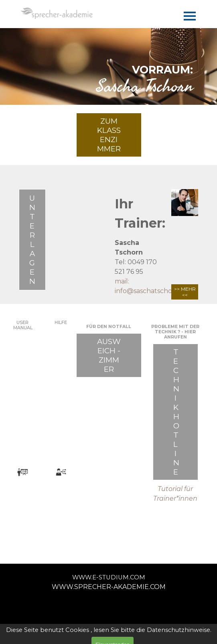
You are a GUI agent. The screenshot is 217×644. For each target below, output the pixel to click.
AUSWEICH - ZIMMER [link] (109, 355)
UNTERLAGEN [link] (32, 240)
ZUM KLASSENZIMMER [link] (109, 135)
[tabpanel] (109, 76)
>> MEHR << (185, 292)
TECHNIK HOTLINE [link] (176, 412)
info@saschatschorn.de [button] (152, 291)
